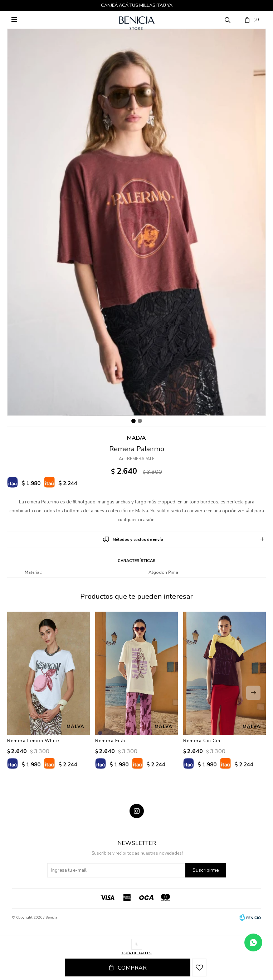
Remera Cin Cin (202, 741)
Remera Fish (110, 741)
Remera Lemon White (33, 741)
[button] (253, 693)
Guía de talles (137, 953)
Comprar (132, 968)
